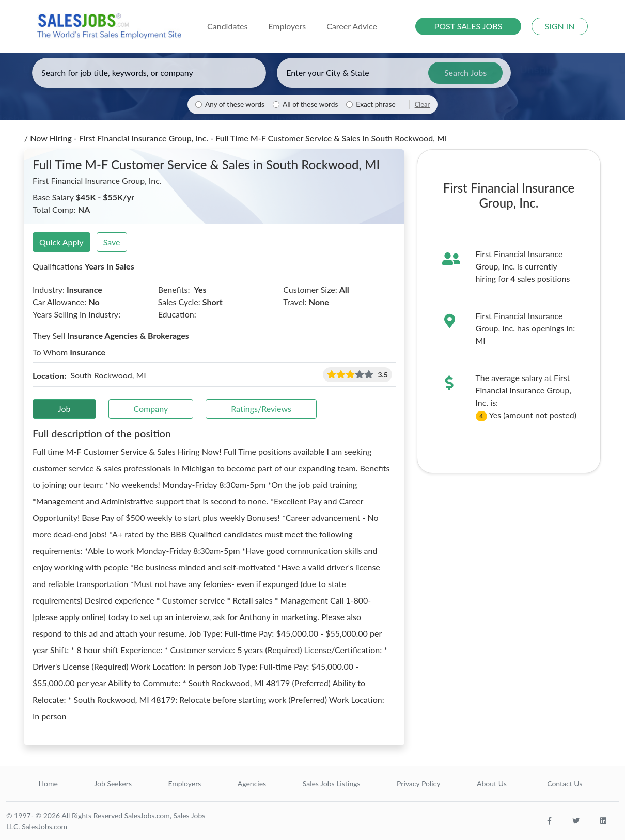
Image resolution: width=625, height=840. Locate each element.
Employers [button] (287, 26)
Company (151, 409)
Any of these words (235, 104)
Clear (422, 104)
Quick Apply (61, 242)
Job (64, 409)
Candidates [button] (227, 26)
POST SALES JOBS (468, 26)
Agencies (252, 783)
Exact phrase (376, 104)
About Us (492, 783)
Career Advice (352, 26)
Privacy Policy (418, 783)
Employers (184, 783)
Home (48, 783)
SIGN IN (560, 26)
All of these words (310, 104)
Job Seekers (113, 783)
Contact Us (565, 783)
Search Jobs (465, 73)
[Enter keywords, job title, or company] (149, 73)
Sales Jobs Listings (332, 783)
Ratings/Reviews (261, 409)
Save (112, 242)
